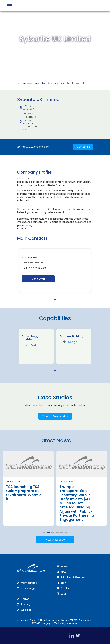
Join (63, 583)
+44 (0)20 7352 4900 (28, 107)
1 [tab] (55, 300)
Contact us (83, 147)
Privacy (26, 604)
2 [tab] (48, 532)
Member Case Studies (55, 416)
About (65, 572)
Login (64, 594)
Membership (29, 583)
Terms (25, 599)
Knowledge (28, 588)
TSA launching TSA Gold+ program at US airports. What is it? (24, 493)
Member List (49, 83)
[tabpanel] (55, 271)
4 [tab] (57, 532)
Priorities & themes (73, 577)
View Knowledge (55, 540)
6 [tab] (66, 532)
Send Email (38, 279)
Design (35, 345)
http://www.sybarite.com (35, 147)
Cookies (26, 610)
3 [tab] (53, 532)
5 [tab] (62, 532)
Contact (66, 588)
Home (36, 83)
